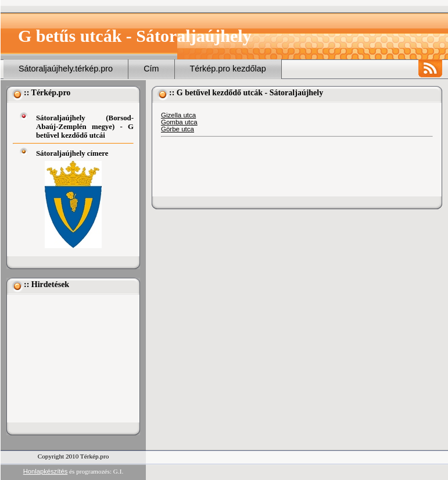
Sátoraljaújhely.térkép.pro (66, 69)
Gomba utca (179, 122)
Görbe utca (178, 129)
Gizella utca (178, 115)
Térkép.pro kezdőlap (228, 69)
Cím (151, 69)
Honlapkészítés (46, 471)
